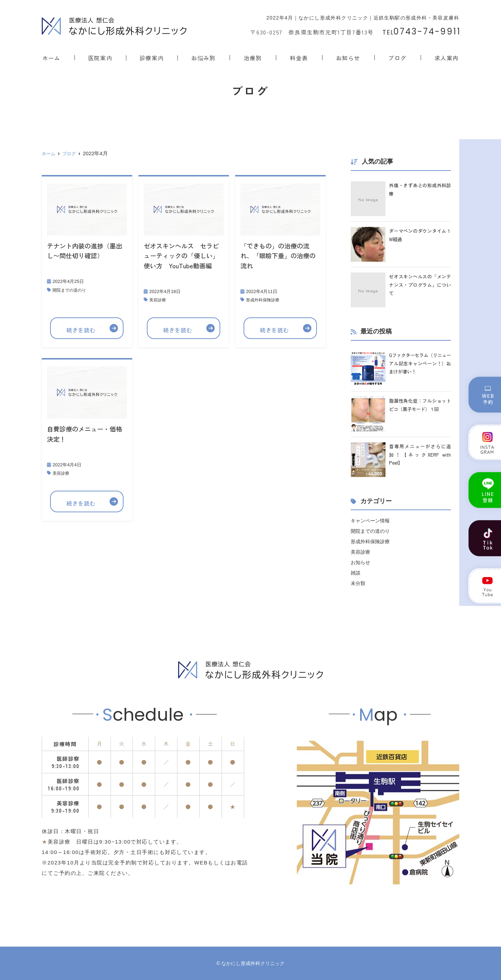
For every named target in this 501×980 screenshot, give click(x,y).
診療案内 (152, 57)
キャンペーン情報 (372, 520)
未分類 (359, 583)
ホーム (51, 57)
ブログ (398, 57)
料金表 (300, 57)
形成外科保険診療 (264, 300)
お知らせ (349, 57)
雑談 (356, 573)
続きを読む (81, 328)
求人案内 (447, 57)
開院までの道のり (71, 290)
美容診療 (158, 300)
